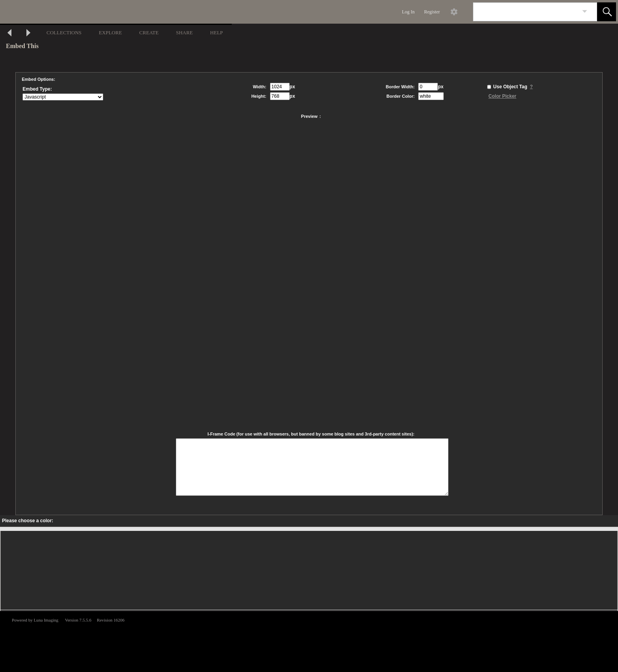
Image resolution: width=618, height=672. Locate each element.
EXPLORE (111, 33)
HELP (217, 33)
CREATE (149, 33)
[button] (607, 12)
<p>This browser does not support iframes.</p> (309, 641)
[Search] (526, 12)
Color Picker (502, 96)
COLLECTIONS (64, 33)
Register (432, 12)
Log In (408, 12)
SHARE (184, 33)
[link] (585, 12)
